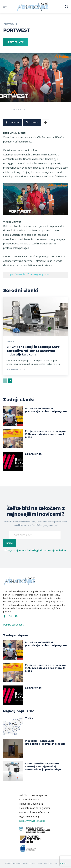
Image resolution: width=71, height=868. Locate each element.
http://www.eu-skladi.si (32, 821)
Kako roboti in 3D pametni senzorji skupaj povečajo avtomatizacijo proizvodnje (43, 766)
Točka (29, 718)
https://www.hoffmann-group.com (28, 275)
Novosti (10, 24)
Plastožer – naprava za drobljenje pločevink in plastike (45, 742)
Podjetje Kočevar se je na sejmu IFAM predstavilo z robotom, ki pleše (46, 434)
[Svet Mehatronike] (33, 7)
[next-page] (10, 381)
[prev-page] (5, 381)
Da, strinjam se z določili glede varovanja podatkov (37, 550)
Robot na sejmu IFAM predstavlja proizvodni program (46, 410)
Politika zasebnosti (14, 625)
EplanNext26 (33, 454)
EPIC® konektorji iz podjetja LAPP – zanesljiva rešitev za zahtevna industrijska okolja (34, 351)
